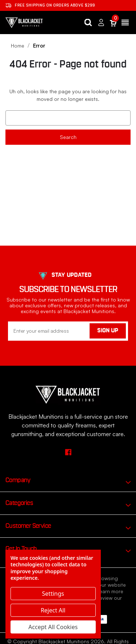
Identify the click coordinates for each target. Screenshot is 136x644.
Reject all (53, 610)
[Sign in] (101, 23)
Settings (53, 594)
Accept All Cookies (53, 627)
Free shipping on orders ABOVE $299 (50, 5)
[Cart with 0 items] (113, 23)
